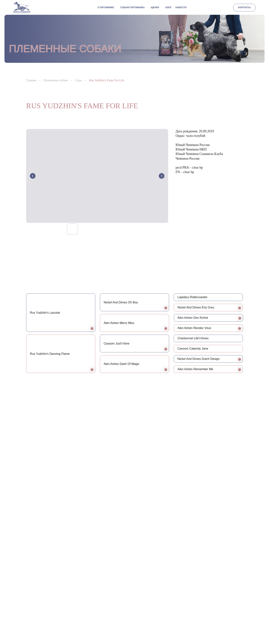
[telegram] (217, 627)
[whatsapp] (225, 627)
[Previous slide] (33, 176)
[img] (22, 8)
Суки (79, 80)
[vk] (232, 627)
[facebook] (239, 627)
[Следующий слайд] (260, 505)
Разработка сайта (134, 627)
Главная (31, 80)
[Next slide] (162, 176)
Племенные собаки (56, 80)
